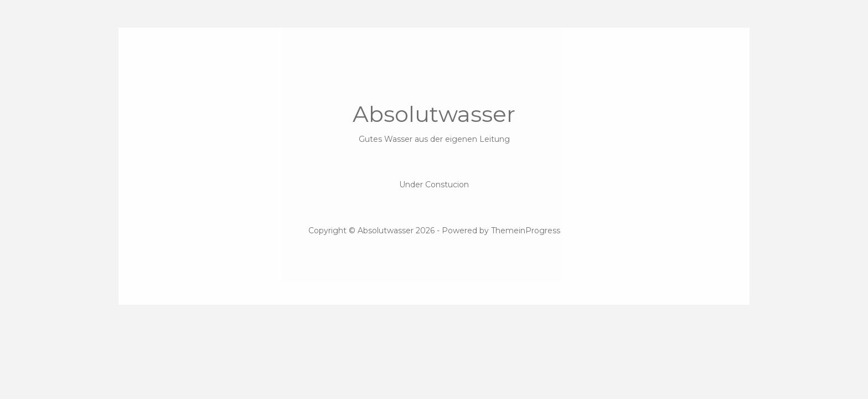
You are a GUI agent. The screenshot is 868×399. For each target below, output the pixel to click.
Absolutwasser (434, 123)
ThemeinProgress (526, 231)
